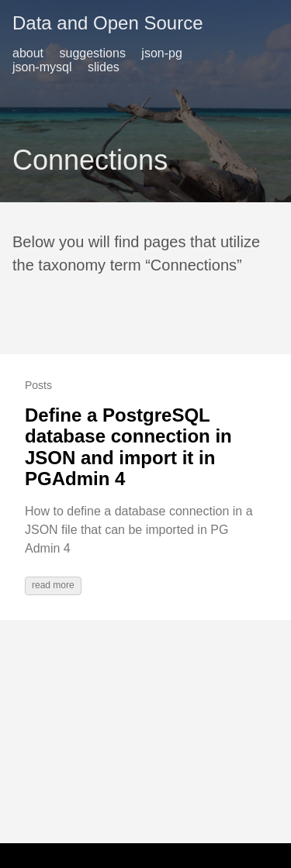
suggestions (93, 53)
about (28, 53)
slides (104, 67)
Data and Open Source (108, 23)
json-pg (161, 53)
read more (53, 585)
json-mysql (42, 67)
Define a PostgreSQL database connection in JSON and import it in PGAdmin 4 (128, 447)
